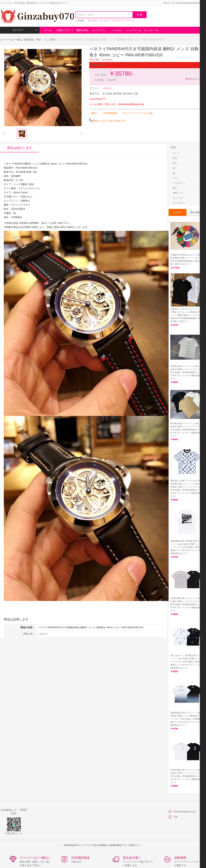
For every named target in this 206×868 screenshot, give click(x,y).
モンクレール (151, 30)
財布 (175, 158)
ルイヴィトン (100, 30)
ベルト (176, 178)
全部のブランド (65, 30)
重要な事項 (82, 30)
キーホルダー (179, 203)
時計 (39, 40)
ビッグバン (105, 21)
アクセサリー (179, 183)
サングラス (178, 198)
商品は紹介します (20, 148)
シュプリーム (134, 30)
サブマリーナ (118, 21)
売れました (192, 79)
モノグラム (93, 21)
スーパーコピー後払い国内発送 (17, 40)
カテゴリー (25, 30)
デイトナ (130, 21)
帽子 (175, 188)
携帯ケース (178, 193)
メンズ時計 (50, 40)
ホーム (48, 30)
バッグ (176, 153)
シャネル (117, 30)
